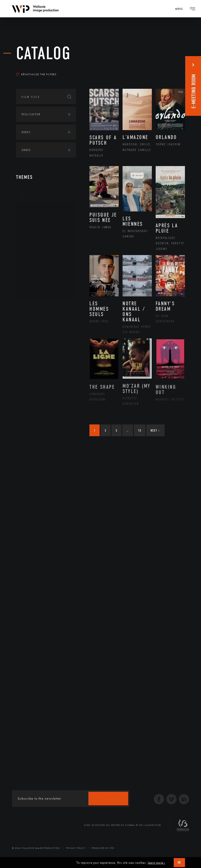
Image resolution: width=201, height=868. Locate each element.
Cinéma (33, 234)
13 (140, 430)
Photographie (38, 274)
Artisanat (35, 218)
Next (155, 430)
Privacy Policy (76, 848)
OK (179, 863)
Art (24, 194)
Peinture (33, 267)
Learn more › (156, 863)
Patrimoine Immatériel (46, 258)
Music (32, 250)
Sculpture (35, 283)
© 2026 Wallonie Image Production (36, 848)
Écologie (28, 324)
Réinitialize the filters (36, 74)
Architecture (38, 210)
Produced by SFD (103, 848)
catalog (43, 53)
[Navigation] (181, 9)
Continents (30, 308)
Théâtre (33, 291)
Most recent (171, 67)
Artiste (32, 226)
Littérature (36, 242)
